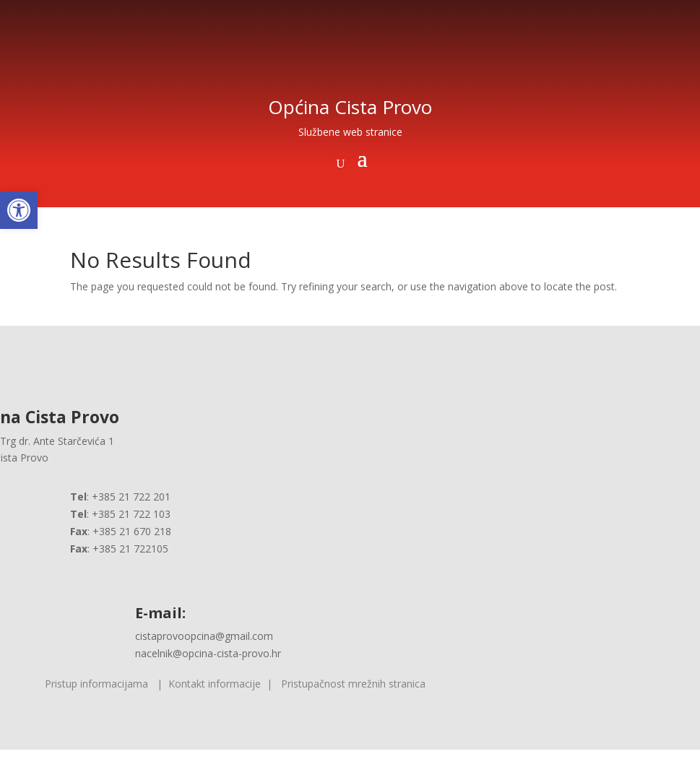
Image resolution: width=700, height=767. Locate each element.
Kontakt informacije (215, 684)
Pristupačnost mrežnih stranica (353, 684)
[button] (19, 210)
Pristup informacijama (96, 684)
